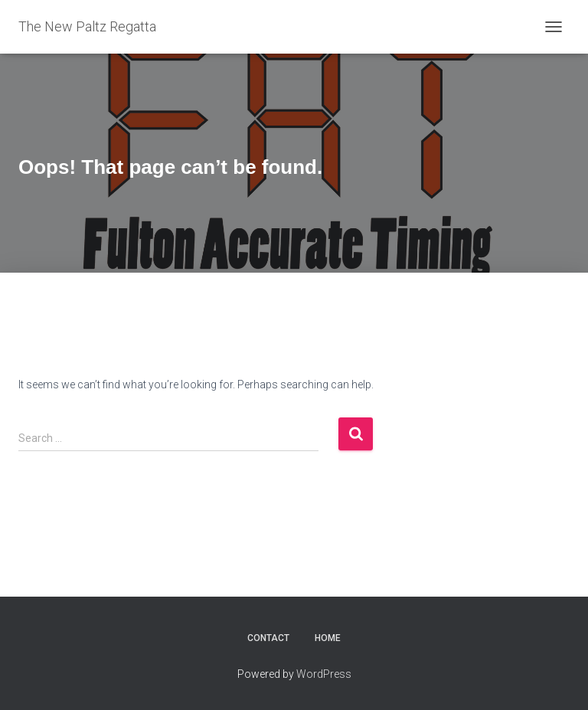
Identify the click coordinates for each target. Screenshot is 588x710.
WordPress (324, 674)
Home (328, 638)
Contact (268, 638)
